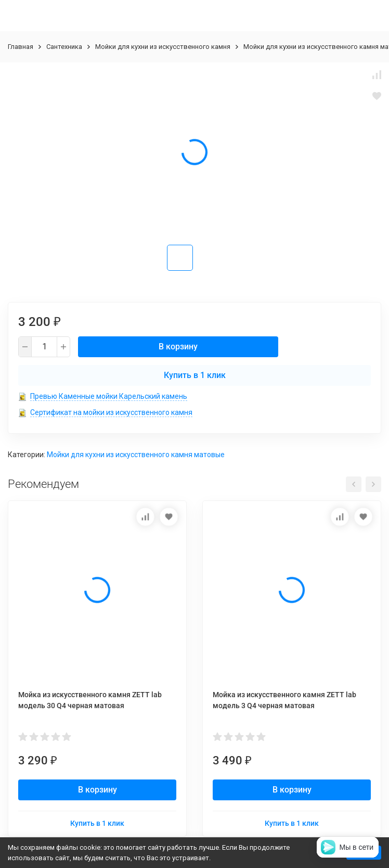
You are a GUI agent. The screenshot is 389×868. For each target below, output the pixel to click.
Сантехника (64, 47)
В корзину (178, 347)
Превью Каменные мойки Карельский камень (109, 396)
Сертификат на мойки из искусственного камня (111, 412)
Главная (21, 47)
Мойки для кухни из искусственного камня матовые (136, 455)
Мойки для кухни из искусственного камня (163, 47)
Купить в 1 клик (195, 375)
